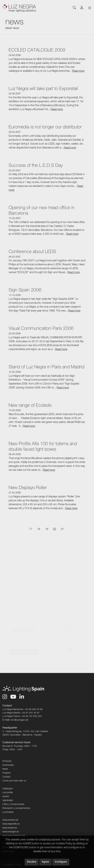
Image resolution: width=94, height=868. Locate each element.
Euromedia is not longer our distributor (45, 127)
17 (31, 529)
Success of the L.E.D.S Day (36, 165)
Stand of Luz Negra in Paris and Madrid (47, 367)
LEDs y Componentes (13, 804)
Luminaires (8, 812)
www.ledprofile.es (11, 824)
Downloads (8, 765)
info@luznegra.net (19, 720)
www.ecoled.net (10, 820)
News (5, 769)
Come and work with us (14, 781)
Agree (45, 862)
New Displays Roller (28, 487)
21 (62, 529)
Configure (61, 862)
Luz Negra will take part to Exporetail (43, 88)
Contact (6, 777)
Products (7, 761)
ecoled (6, 797)
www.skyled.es (10, 828)
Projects (6, 773)
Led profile (8, 793)
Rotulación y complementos (16, 808)
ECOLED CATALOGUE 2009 (37, 50)
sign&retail (8, 801)
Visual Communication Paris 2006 (41, 328)
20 (55, 529)
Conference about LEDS (32, 251)
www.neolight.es (11, 832)
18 (39, 529)
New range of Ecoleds (30, 405)
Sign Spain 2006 (25, 290)
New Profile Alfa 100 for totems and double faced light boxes (43, 446)
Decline (32, 862)
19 (47, 529)
